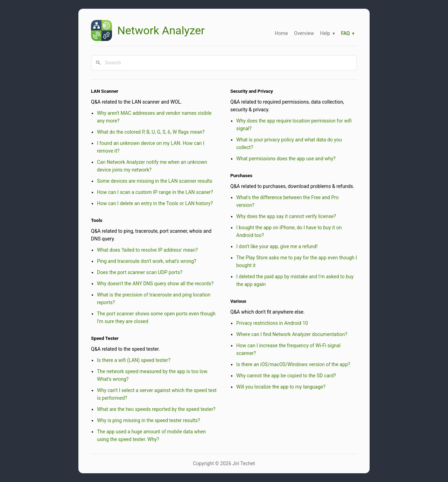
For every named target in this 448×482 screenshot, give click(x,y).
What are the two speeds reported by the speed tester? (156, 409)
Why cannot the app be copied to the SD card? (286, 376)
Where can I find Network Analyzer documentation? (292, 334)
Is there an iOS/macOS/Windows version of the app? (293, 364)
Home (281, 33)
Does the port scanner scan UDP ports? (140, 272)
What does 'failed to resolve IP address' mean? (147, 250)
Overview (304, 33)
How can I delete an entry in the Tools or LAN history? (155, 203)
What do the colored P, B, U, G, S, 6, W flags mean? (151, 132)
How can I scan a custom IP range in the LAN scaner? (155, 192)
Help (325, 33)
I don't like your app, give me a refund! (277, 246)
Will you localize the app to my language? (281, 387)
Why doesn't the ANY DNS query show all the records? (155, 284)
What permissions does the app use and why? (286, 159)
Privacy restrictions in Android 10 (272, 323)
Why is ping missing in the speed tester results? (149, 420)
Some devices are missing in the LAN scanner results (155, 181)
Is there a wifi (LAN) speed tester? (134, 360)
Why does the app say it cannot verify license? (286, 216)
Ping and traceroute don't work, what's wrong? (147, 261)
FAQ (345, 33)
